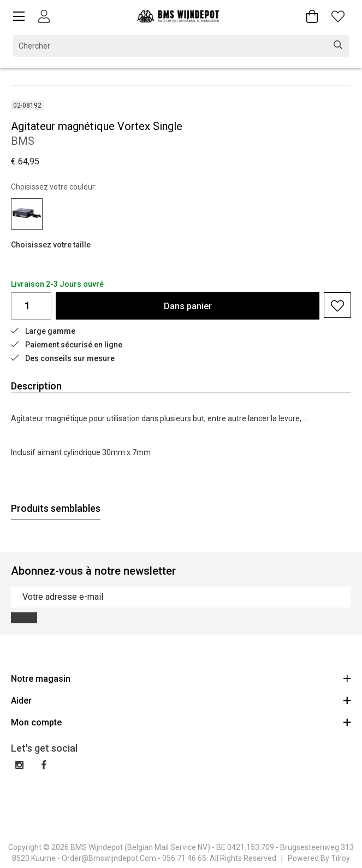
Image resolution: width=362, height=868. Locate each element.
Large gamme (43, 331)
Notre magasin (181, 678)
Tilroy (340, 858)
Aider (181, 700)
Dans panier (188, 306)
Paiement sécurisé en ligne (67, 345)
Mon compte (181, 722)
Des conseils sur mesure (63, 358)
